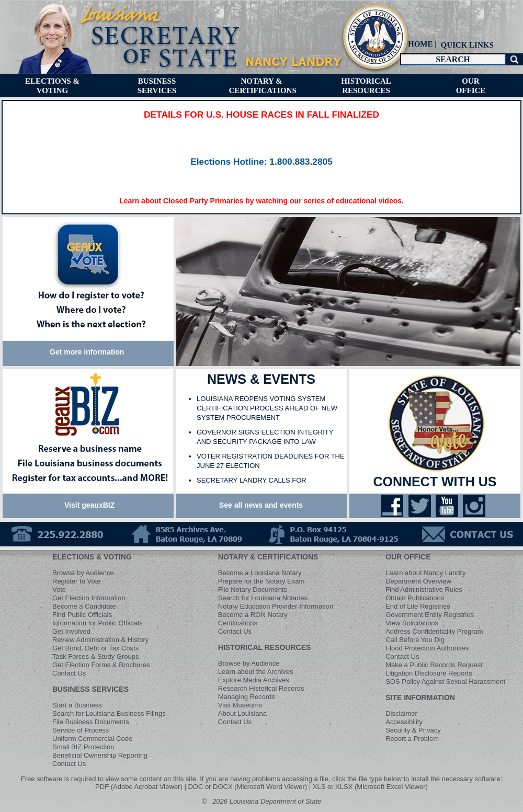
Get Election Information (89, 598)
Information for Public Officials (97, 623)
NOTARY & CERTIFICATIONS (268, 557)
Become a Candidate (84, 606)
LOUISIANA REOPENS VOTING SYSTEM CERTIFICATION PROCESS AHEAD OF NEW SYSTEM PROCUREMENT (267, 408)
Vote (59, 590)
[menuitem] (466, 45)
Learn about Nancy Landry (425, 573)
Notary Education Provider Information (276, 606)
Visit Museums (240, 705)
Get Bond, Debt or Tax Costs (95, 648)
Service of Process (81, 730)
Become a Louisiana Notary (260, 573)
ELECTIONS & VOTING (92, 557)
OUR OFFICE (408, 557)
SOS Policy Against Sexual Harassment (445, 682)
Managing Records (247, 697)
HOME (420, 44)
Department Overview (418, 581)
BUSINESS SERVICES (90, 689)
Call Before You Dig (415, 640)
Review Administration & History (100, 640)
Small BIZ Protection (83, 747)
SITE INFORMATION (420, 697)
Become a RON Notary (253, 615)
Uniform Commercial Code (92, 739)
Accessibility (404, 722)
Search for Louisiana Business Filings (109, 713)
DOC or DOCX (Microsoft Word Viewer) (247, 787)
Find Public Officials (82, 615)
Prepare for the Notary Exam (261, 581)
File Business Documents (91, 722)
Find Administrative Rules (424, 590)
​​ (261, 162)
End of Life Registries (418, 606)
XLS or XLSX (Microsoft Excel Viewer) (370, 787)
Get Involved (71, 631)
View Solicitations (412, 623)
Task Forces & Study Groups (95, 656)
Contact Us (69, 673)
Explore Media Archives (254, 680)
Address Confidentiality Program (434, 631)
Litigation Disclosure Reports (429, 673)
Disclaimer (401, 713)
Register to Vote (77, 581)
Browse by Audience (83, 573)
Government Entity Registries (430, 615)
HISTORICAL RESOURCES (265, 647)
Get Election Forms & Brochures (101, 665)
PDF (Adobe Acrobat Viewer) (139, 787)
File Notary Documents (253, 590)
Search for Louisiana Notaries (263, 598)
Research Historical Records (261, 688)
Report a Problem (412, 739)
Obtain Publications (415, 598)
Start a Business (77, 705)
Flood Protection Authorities (427, 648)
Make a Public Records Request (434, 665)
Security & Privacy (413, 730)
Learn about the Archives (256, 672)
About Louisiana (242, 713)
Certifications (238, 623)
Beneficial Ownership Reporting (100, 755)
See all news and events (261, 505)
